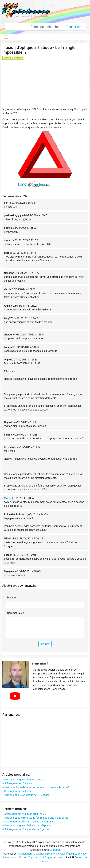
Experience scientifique (59, 854)
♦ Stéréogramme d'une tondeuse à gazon (26, 829)
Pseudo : (12, 598)
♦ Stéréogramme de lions (17, 791)
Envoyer (45, 644)
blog (39, 685)
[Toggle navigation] (6, 37)
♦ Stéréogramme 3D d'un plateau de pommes (28, 822)
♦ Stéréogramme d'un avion (18, 783)
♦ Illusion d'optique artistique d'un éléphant (27, 825)
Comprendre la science (31, 854)
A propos (55, 850)
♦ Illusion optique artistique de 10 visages (26, 795)
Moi (6, 498)
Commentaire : (16, 613)
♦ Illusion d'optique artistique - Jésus (23, 780)
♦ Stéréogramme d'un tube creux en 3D (24, 814)
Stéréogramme (49, 857)
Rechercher (74, 27)
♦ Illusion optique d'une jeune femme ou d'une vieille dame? (36, 787)
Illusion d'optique (29, 857)
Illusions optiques (13, 58)
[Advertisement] (45, 85)
